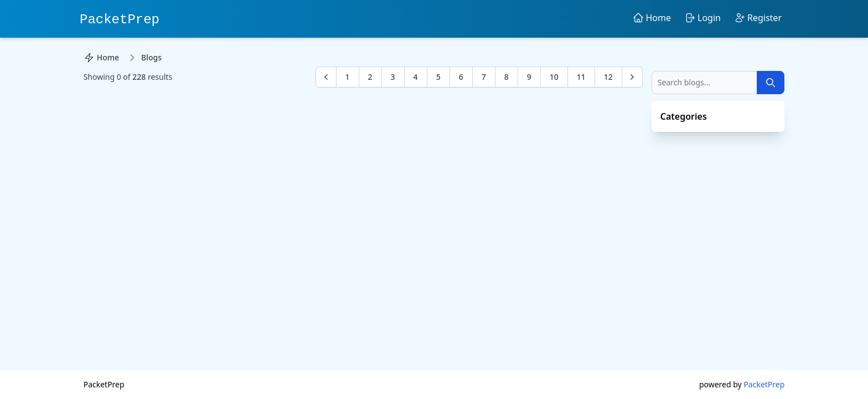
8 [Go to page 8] (507, 77)
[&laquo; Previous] (326, 77)
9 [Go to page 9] (529, 77)
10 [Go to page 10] (554, 77)
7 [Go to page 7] (484, 77)
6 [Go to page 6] (461, 77)
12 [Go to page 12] (608, 77)
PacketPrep (120, 20)
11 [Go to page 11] (581, 77)
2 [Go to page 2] (370, 77)
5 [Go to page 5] (438, 77)
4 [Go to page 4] (416, 77)
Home (101, 58)
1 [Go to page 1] (348, 77)
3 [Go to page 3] (393, 77)
